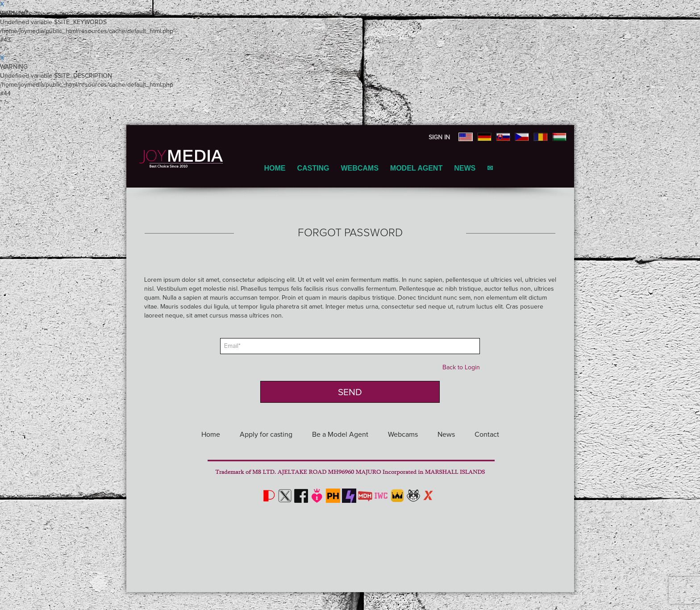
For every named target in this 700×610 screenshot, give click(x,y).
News (465, 168)
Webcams (359, 168)
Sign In (439, 138)
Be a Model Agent (340, 435)
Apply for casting (266, 435)
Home (275, 168)
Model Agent (416, 168)
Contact (487, 435)
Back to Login (461, 368)
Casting (313, 168)
